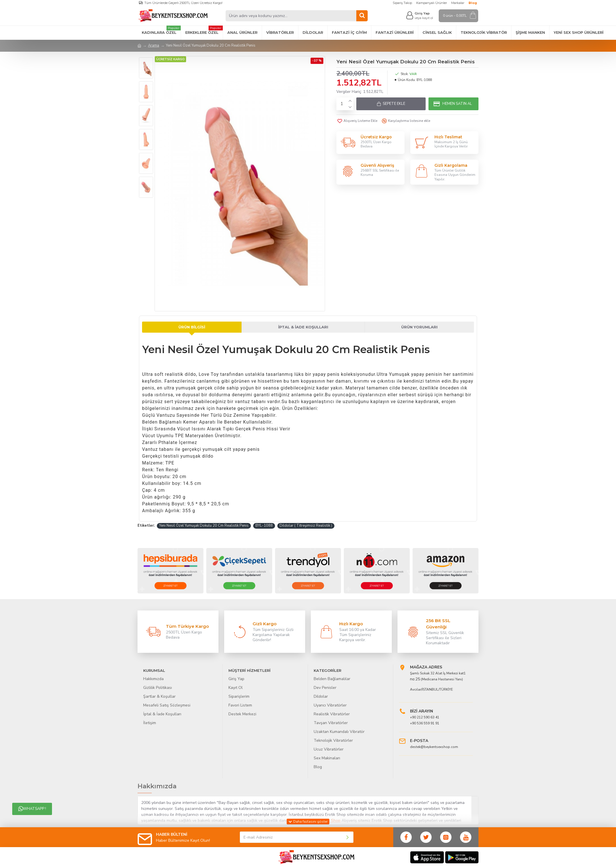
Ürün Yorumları (419, 327)
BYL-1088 (264, 526)
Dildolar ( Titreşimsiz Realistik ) (306, 526)
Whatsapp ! (32, 809)
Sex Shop (332, 821)
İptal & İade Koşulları (303, 327)
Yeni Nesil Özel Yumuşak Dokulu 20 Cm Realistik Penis (204, 526)
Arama (154, 45)
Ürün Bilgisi (192, 327)
